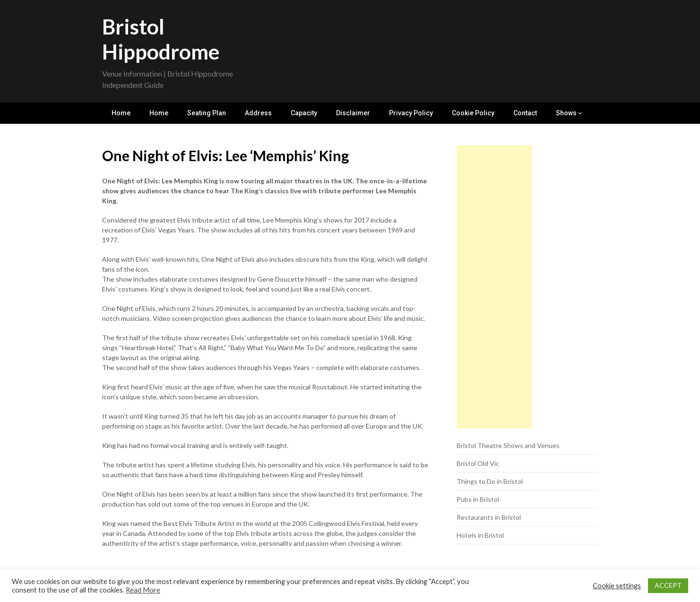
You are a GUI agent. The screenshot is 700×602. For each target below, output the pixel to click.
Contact (525, 113)
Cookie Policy (473, 113)
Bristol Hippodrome (161, 39)
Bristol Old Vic (478, 463)
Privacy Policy (411, 113)
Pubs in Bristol (478, 499)
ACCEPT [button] (668, 585)
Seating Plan (207, 113)
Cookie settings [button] (617, 586)
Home (121, 113)
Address (258, 113)
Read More (143, 590)
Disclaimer (353, 113)
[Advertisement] (494, 287)
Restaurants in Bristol (489, 517)
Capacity (304, 113)
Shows (566, 113)
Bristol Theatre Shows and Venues (508, 445)
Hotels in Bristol (480, 535)
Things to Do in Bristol (490, 481)
